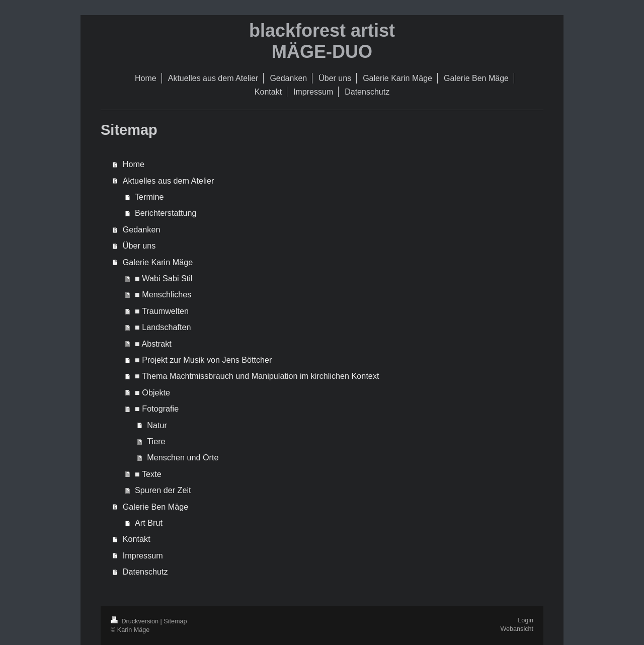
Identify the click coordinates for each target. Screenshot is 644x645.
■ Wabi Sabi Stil (164, 278)
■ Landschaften (163, 327)
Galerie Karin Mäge (158, 262)
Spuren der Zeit (163, 490)
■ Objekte (152, 392)
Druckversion (135, 621)
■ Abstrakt (153, 344)
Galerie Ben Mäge (155, 507)
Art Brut (149, 523)
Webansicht (517, 629)
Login (526, 620)
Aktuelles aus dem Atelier (169, 181)
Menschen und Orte (183, 457)
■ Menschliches (163, 294)
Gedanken (142, 229)
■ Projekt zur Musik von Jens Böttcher (203, 360)
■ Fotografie (157, 409)
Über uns (139, 246)
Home (134, 164)
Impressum (143, 555)
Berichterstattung (166, 213)
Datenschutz (145, 572)
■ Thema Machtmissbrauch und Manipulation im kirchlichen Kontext (257, 376)
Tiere (156, 441)
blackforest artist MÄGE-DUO (322, 41)
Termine (149, 197)
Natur (157, 425)
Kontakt (137, 539)
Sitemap (175, 621)
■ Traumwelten (162, 311)
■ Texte (148, 474)
